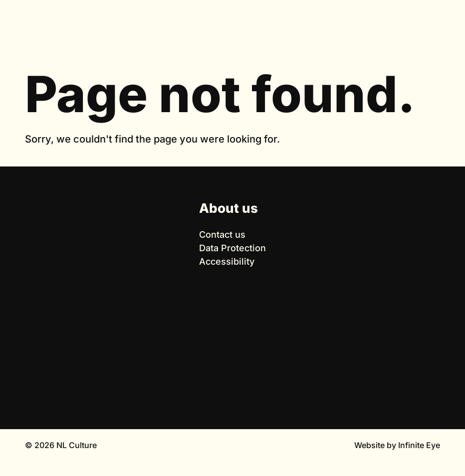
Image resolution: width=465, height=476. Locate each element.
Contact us (222, 235)
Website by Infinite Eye (397, 445)
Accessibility (227, 261)
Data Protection (232, 248)
